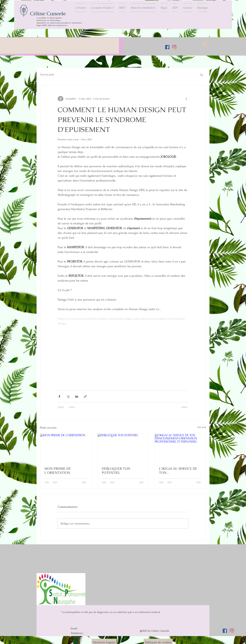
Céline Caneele (48, 13)
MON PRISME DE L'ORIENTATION (58, 471)
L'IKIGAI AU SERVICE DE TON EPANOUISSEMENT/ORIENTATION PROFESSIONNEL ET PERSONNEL (180, 471)
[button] (205, 42)
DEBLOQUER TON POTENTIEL (116, 471)
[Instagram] (174, 47)
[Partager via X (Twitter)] (68, 396)
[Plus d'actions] (186, 99)
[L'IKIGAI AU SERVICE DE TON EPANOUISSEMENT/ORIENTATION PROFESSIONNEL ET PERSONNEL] (180, 448)
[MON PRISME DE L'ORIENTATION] (66, 448)
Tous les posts (47, 75)
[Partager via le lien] (85, 396)
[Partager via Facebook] (59, 396)
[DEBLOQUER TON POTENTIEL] (123, 448)
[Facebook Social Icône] (167, 47)
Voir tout (202, 427)
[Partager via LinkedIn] (77, 396)
